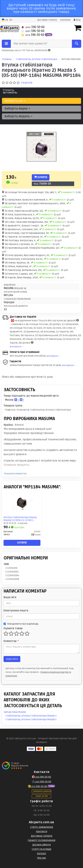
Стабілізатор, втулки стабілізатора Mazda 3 (31, 716)
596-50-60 (33, 27)
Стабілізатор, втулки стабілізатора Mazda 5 (31, 719)
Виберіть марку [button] (17, 109)
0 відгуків (27, 83)
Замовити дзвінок (42, 791)
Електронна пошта (16, 611)
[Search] (77, 44)
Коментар (11, 641)
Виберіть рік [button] (15, 101)
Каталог (42, 853)
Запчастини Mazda (15, 712)
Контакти (65, 20)
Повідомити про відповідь (21, 624)
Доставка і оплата (47, 20)
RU (11, 20)
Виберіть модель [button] (18, 116)
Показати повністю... (16, 474)
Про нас (42, 858)
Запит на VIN (41, 796)
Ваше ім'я (10, 597)
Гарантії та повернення (41, 840)
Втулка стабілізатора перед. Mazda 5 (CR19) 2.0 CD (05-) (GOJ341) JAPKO (20, 519)
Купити (41, 177)
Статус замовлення (42, 827)
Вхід (77, 20)
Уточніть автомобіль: (10, 91)
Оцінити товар (13, 628)
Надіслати (12, 659)
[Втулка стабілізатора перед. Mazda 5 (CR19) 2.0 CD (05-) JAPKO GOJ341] (22, 503)
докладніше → (17, 347)
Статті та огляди (41, 849)
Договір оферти (41, 845)
